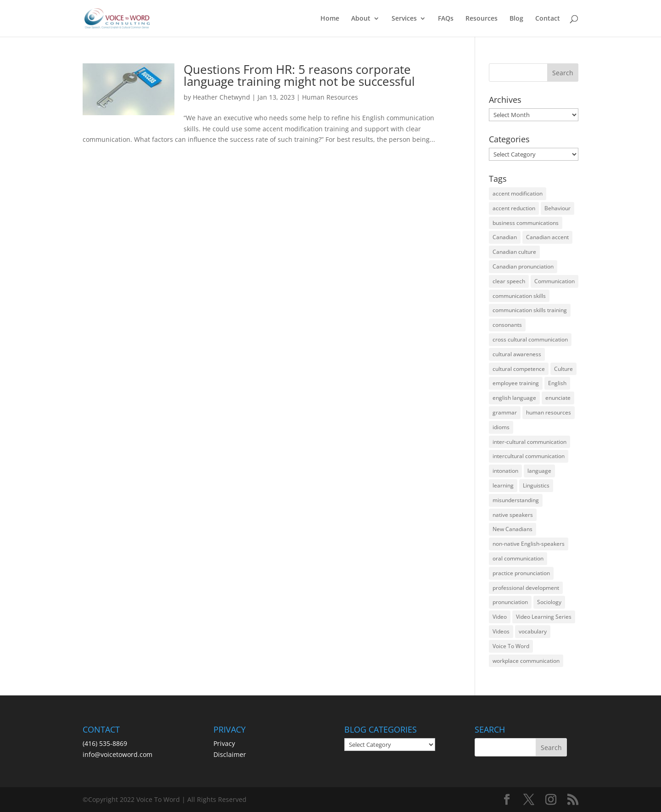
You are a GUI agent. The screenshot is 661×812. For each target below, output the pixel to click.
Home (330, 19)
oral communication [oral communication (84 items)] (518, 558)
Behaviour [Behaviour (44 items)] (557, 208)
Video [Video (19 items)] (500, 617)
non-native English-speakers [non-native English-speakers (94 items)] (529, 544)
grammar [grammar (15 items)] (505, 412)
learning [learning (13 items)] (503, 485)
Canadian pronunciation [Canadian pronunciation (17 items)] (523, 266)
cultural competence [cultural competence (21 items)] (519, 369)
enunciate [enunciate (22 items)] (558, 398)
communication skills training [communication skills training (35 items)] (530, 310)
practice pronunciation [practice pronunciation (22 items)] (521, 573)
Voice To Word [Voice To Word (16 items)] (511, 646)
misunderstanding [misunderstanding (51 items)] (516, 500)
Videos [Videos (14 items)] (501, 631)
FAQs (446, 19)
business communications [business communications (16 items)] (526, 223)
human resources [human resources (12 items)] (549, 412)
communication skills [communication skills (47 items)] (519, 296)
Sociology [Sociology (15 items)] (549, 602)
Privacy (224, 743)
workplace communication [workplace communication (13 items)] (526, 661)
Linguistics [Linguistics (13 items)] (536, 485)
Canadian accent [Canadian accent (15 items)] (547, 237)
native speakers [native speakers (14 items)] (513, 515)
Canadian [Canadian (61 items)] (505, 237)
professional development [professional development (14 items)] (526, 588)
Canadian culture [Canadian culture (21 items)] (514, 252)
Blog (516, 19)
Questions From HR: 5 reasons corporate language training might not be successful (299, 75)
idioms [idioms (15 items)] (501, 427)
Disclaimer (230, 754)
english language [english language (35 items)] (514, 398)
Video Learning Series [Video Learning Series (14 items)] (544, 617)
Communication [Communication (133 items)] (555, 281)
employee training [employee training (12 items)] (516, 383)
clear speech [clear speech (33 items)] (509, 281)
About (361, 19)
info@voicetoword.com (118, 754)
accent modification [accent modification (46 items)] (518, 193)
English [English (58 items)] (557, 383)
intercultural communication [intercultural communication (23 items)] (529, 456)
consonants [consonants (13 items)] (507, 325)
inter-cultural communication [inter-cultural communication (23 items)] (529, 442)
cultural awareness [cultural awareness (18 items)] (517, 354)
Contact (548, 19)
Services (404, 19)
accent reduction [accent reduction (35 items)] (514, 208)
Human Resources (330, 97)
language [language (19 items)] (539, 471)
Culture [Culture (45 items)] (563, 369)
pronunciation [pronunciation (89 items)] (510, 602)
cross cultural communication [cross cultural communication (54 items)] (530, 339)
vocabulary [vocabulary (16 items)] (533, 631)
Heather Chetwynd (221, 97)
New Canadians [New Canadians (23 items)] (513, 529)
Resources (482, 19)
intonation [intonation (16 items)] (505, 471)
